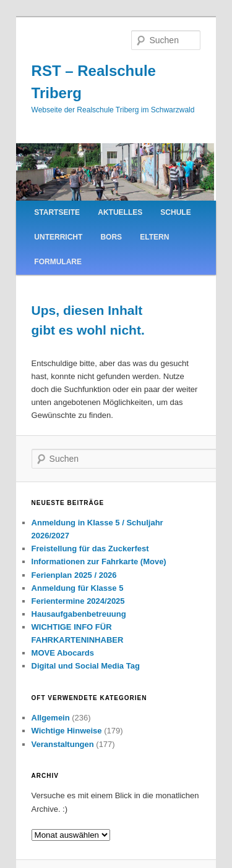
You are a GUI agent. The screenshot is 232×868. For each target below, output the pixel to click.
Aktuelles (120, 212)
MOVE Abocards (63, 653)
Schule (175, 212)
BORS (111, 237)
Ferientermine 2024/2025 (78, 601)
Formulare (58, 262)
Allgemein (51, 718)
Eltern (154, 237)
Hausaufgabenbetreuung (79, 614)
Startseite (57, 212)
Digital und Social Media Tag (86, 666)
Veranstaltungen (63, 744)
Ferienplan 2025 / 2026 (74, 575)
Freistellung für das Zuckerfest (90, 549)
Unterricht (58, 237)
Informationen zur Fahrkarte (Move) (99, 561)
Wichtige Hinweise (67, 731)
